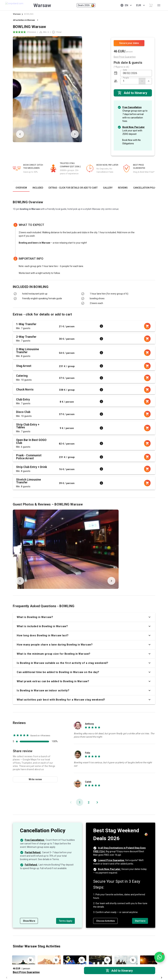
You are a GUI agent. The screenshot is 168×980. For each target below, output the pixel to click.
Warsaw (17, 14)
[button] (116, 73)
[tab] (21, 188)
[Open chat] (159, 957)
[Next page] (97, 802)
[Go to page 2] (88, 802)
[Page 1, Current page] (80, 802)
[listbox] (45, 296)
